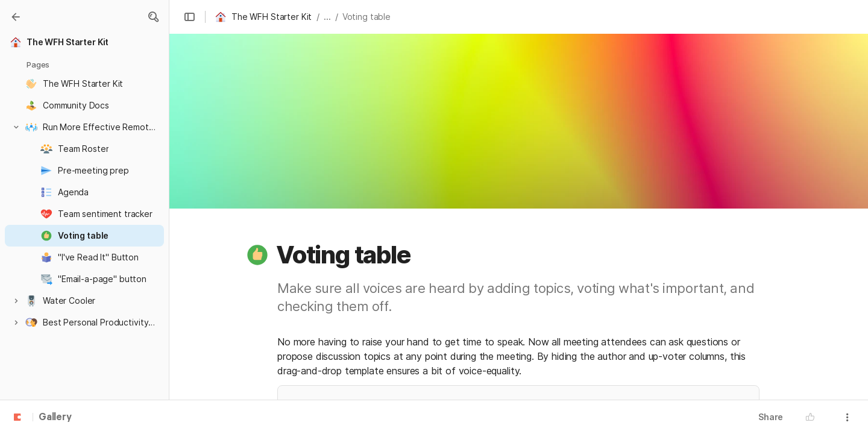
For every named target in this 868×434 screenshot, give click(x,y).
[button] (153, 17)
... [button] (327, 17)
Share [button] (771, 417)
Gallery (55, 418)
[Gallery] (16, 17)
